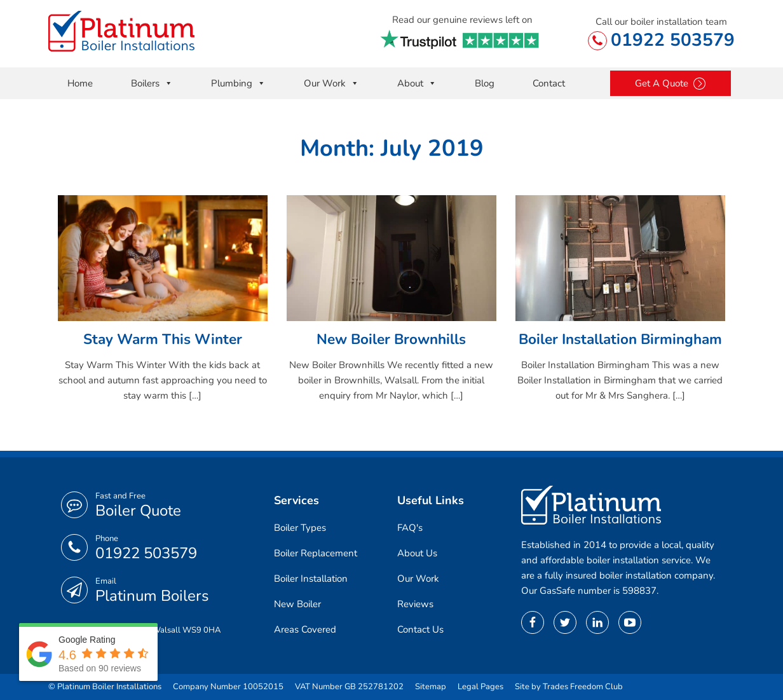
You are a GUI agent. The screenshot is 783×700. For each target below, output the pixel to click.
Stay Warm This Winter (163, 339)
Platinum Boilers (152, 596)
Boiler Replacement (316, 553)
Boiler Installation (311, 579)
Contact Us (420, 629)
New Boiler (297, 604)
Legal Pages (480, 687)
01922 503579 (673, 40)
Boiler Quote (138, 511)
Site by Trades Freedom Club (569, 687)
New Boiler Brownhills (391, 339)
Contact (549, 83)
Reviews (415, 604)
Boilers (152, 83)
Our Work (331, 83)
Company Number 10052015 (228, 687)
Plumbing (238, 83)
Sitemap (431, 687)
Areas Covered (305, 629)
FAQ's (410, 528)
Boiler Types (300, 528)
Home (80, 83)
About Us (417, 553)
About (417, 83)
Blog (485, 83)
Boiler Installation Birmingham (620, 339)
